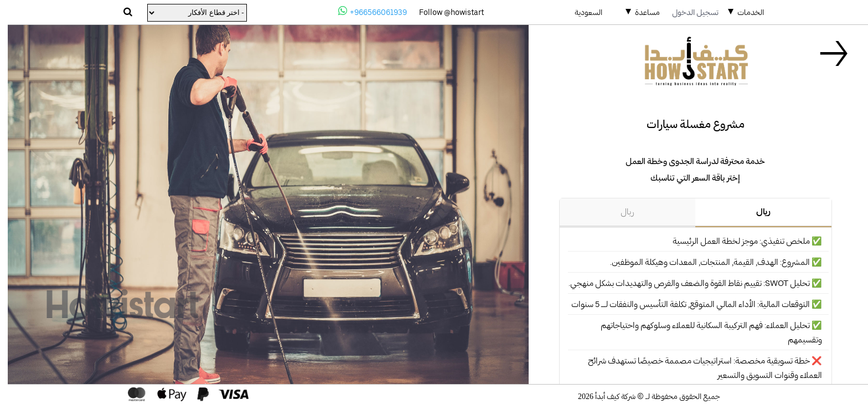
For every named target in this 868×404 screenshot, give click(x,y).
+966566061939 (365, 11)
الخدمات (743, 12)
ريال (756, 212)
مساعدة (640, 12)
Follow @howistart (444, 12)
